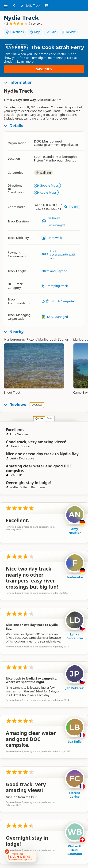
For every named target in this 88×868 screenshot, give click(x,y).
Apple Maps (46, 192)
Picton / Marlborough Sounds (48, 339)
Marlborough (13, 339)
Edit (51, 32)
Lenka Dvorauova (75, 636)
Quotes (39, 419)
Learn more (25, 61)
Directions (15, 32)
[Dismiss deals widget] (7, 852)
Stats (50, 419)
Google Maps (47, 185)
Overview (37, 405)
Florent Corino (75, 795)
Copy (75, 207)
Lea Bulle (75, 741)
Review (69, 32)
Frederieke (75, 577)
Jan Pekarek (75, 688)
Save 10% (44, 69)
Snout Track (12, 392)
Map (35, 32)
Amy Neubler (75, 531)
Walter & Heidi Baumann (75, 850)
